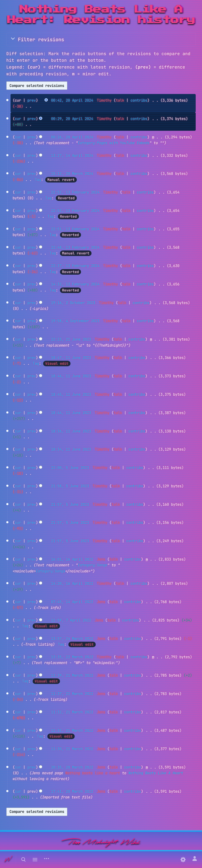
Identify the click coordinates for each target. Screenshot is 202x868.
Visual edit (57, 364)
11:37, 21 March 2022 (72, 694)
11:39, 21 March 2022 (72, 675)
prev (32, 100)
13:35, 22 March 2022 (72, 657)
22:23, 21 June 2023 (71, 339)
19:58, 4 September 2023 (75, 321)
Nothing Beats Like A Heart (156, 773)
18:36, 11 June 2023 (71, 431)
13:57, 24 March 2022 (72, 639)
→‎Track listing (38, 644)
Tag (38, 180)
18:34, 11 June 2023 (71, 449)
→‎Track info (47, 608)
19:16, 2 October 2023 (73, 303)
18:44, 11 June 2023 (71, 413)
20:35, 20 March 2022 (72, 767)
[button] (101, 40)
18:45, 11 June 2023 (71, 394)
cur (18, 119)
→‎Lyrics (39, 308)
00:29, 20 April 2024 (72, 119)
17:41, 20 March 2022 (72, 791)
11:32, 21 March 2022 (72, 712)
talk (120, 100)
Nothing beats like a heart (93, 773)
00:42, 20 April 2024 (72, 100)
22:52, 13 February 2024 (75, 192)
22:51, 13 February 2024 (75, 229)
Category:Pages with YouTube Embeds (114, 143)
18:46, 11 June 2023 (71, 376)
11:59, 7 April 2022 (71, 620)
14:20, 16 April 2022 (72, 583)
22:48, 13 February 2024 (75, 247)
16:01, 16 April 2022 (72, 559)
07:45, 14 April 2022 (72, 602)
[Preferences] (183, 860)
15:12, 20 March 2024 (72, 174)
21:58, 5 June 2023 (70, 486)
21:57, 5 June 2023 (70, 504)
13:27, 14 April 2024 (72, 155)
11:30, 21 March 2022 (72, 749)
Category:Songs (93, 565)
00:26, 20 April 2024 (72, 137)
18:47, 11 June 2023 (71, 358)
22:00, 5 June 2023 (70, 468)
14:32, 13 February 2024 (75, 284)
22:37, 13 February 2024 (75, 266)
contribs (139, 100)
